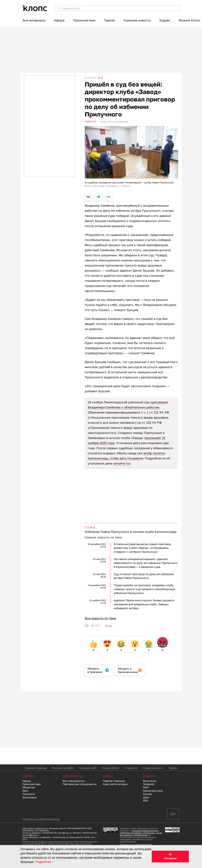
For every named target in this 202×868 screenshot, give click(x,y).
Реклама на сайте (63, 768)
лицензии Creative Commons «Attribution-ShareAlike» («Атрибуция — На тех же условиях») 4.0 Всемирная (141, 833)
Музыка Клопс (190, 20)
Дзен (146, 797)
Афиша (59, 20)
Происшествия (84, 20)
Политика (28, 794)
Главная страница (36, 768)
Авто (25, 791)
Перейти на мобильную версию (41, 819)
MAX (146, 787)
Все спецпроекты (74, 781)
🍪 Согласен (170, 856)
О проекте (131, 768)
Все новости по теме (100, 618)
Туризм (109, 20)
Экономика (29, 797)
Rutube (147, 794)
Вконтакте (150, 781)
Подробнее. (44, 862)
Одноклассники (153, 791)
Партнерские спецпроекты (80, 784)
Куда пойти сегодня (115, 784)
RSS (146, 801)
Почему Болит (110, 768)
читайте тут (122, 463)
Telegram (149, 784)
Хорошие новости (137, 20)
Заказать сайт (88, 768)
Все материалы (34, 20)
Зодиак (165, 20)
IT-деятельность (153, 768)
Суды (110, 626)
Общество (29, 787)
